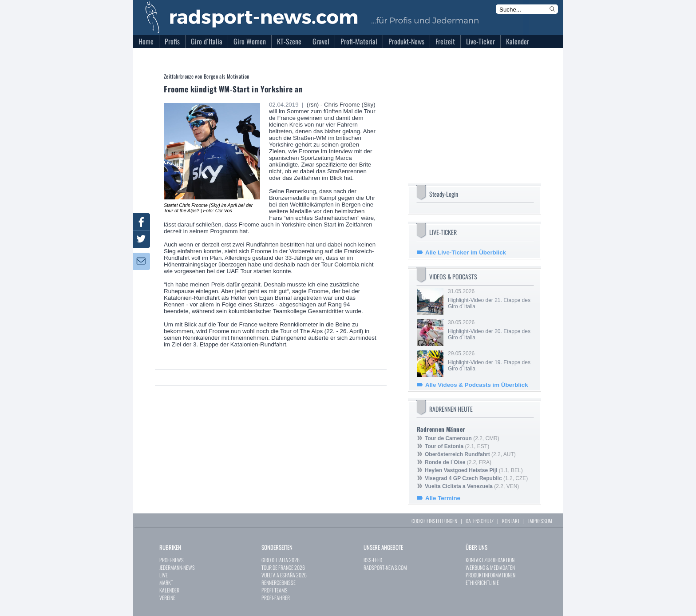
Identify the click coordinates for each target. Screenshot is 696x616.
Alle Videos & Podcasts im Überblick (477, 385)
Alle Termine (443, 498)
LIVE (164, 575)
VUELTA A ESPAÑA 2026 (284, 575)
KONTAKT (511, 521)
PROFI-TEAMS (275, 590)
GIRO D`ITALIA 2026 (281, 560)
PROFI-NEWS (172, 560)
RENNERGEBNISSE (279, 582)
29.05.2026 (490, 361)
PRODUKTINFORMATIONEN (490, 575)
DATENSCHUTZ (480, 521)
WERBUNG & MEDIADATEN (490, 567)
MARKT (166, 582)
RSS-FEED (373, 560)
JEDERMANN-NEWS (177, 567)
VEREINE (167, 598)
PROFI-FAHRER (276, 598)
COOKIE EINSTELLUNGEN (434, 521)
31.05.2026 (490, 299)
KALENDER (169, 590)
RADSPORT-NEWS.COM (385, 567)
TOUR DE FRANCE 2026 (283, 567)
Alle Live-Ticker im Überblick (466, 252)
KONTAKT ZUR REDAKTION (490, 560)
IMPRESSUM (540, 521)
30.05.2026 (490, 330)
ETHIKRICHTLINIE (482, 582)
